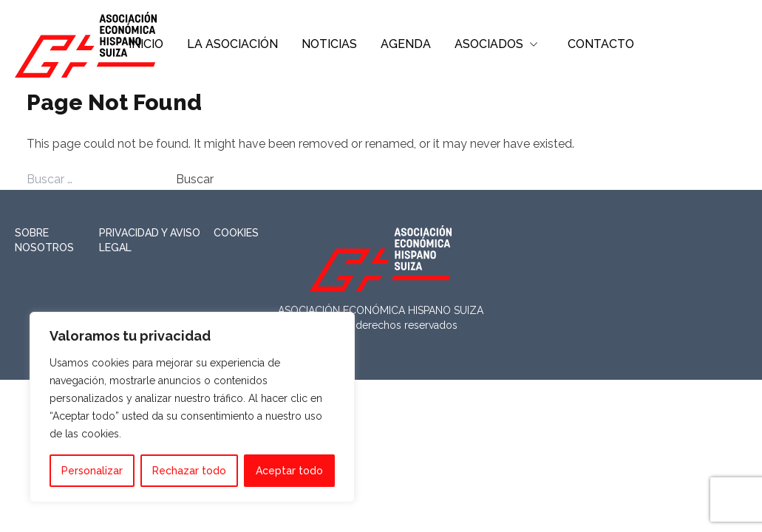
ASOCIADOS (489, 44)
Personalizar (92, 471)
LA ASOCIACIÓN (232, 44)
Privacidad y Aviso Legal (150, 240)
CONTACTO (601, 44)
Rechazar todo (189, 471)
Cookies (236, 233)
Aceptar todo (289, 471)
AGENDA (406, 44)
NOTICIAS (329, 44)
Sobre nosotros (44, 240)
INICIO (146, 44)
